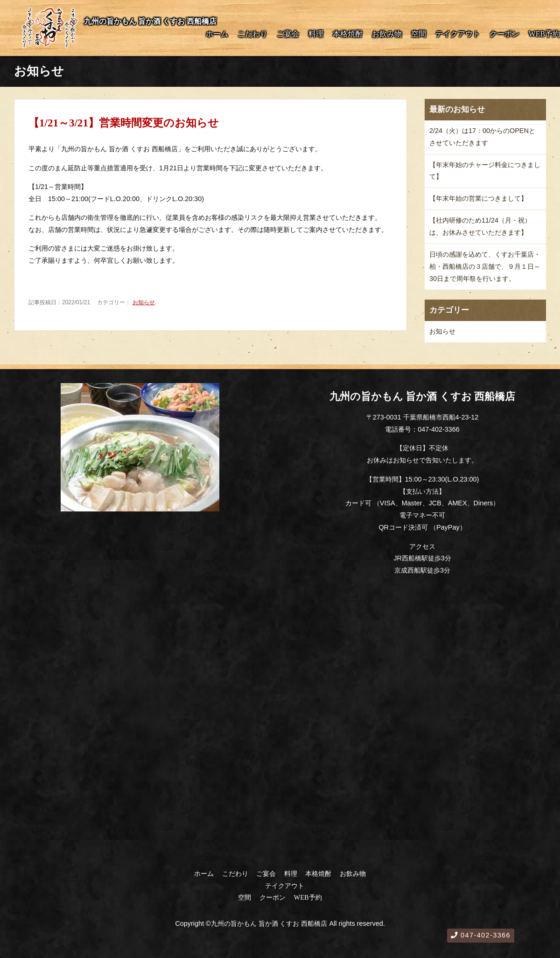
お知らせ (144, 302)
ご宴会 (288, 34)
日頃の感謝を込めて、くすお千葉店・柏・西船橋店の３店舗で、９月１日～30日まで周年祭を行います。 (485, 266)
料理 (316, 34)
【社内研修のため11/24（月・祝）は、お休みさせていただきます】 (480, 226)
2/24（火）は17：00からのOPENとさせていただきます (482, 137)
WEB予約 (544, 34)
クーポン (504, 34)
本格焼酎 (348, 34)
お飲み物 (387, 34)
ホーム (217, 34)
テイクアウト (458, 34)
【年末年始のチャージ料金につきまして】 (485, 171)
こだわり (252, 34)
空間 (419, 34)
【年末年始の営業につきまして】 (478, 198)
